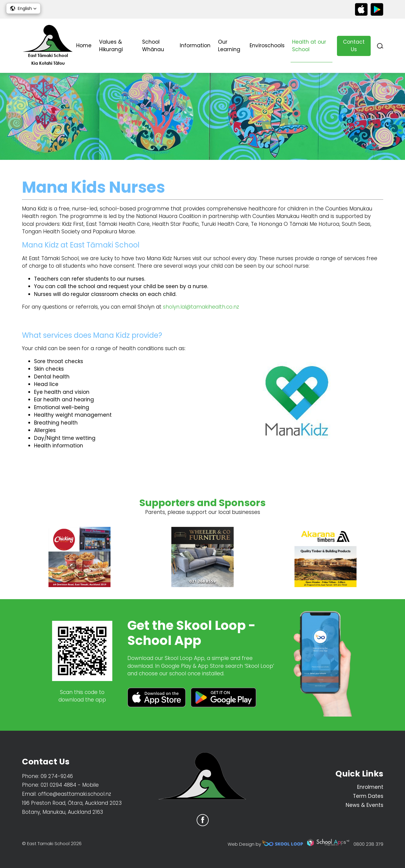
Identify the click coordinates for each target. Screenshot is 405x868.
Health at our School (309, 46)
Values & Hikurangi (111, 46)
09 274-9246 (57, 776)
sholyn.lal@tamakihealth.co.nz (201, 307)
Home (84, 45)
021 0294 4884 (58, 785)
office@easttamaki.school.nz (75, 794)
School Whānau (153, 46)
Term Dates (368, 796)
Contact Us (354, 46)
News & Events (365, 805)
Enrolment (370, 787)
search (380, 46)
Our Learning (229, 46)
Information (195, 45)
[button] (23, 8)
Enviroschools (267, 45)
